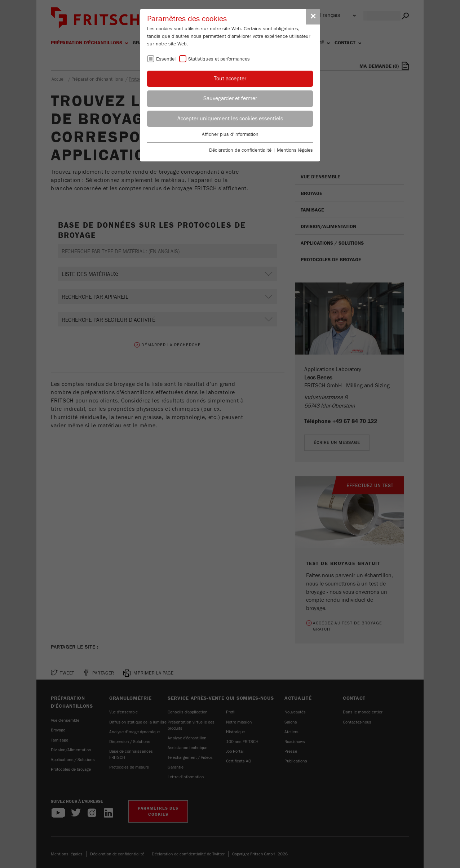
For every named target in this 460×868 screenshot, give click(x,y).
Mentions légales (295, 150)
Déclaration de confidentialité (240, 150)
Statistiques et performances (219, 59)
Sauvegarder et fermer (230, 98)
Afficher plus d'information (230, 134)
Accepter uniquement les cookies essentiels (230, 119)
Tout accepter (230, 79)
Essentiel (166, 59)
